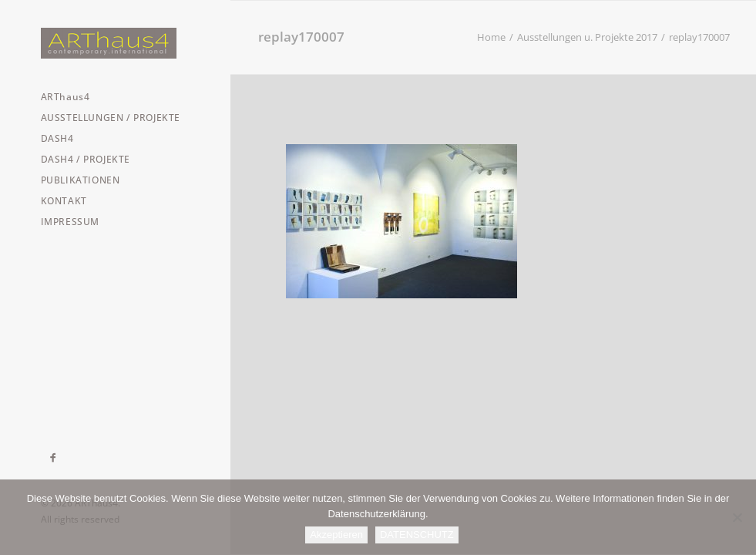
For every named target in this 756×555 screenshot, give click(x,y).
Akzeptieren (336, 535)
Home (491, 37)
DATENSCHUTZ (417, 535)
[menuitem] (54, 458)
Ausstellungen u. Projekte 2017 (587, 37)
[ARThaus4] (115, 43)
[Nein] (737, 517)
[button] (54, 458)
